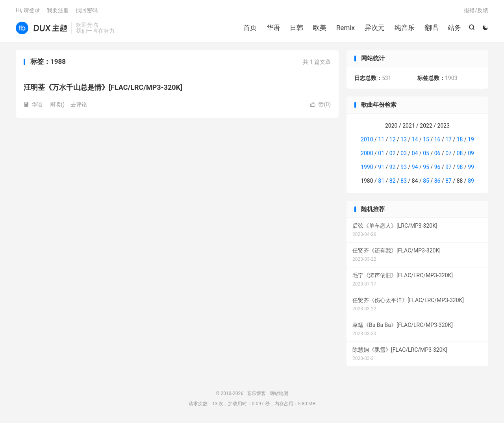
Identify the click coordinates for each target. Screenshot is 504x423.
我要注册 (58, 10)
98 (460, 167)
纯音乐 (405, 28)
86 (437, 181)
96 (437, 167)
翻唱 (431, 28)
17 (448, 139)
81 (381, 181)
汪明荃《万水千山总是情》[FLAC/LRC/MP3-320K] (103, 87)
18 (460, 139)
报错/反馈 (476, 10)
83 (404, 181)
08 (460, 153)
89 (471, 181)
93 (404, 167)
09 (471, 153)
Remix (346, 28)
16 (437, 139)
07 (448, 153)
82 (393, 181)
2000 (367, 153)
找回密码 (87, 10)
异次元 (375, 28)
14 (415, 139)
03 (404, 153)
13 (404, 139)
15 (426, 139)
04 (415, 153)
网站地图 (279, 393)
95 (426, 167)
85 (426, 181)
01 (381, 153)
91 (381, 167)
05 (426, 153)
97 (448, 167)
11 (381, 139)
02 (393, 153)
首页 (250, 28)
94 (415, 167)
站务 (454, 28)
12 (393, 139)
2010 (367, 139)
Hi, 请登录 (28, 10)
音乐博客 (42, 28)
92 (393, 167)
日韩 (296, 28)
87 (448, 181)
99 (471, 167)
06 (437, 153)
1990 (367, 167)
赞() (321, 104)
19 (471, 139)
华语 (273, 28)
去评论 (79, 104)
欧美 (320, 28)
